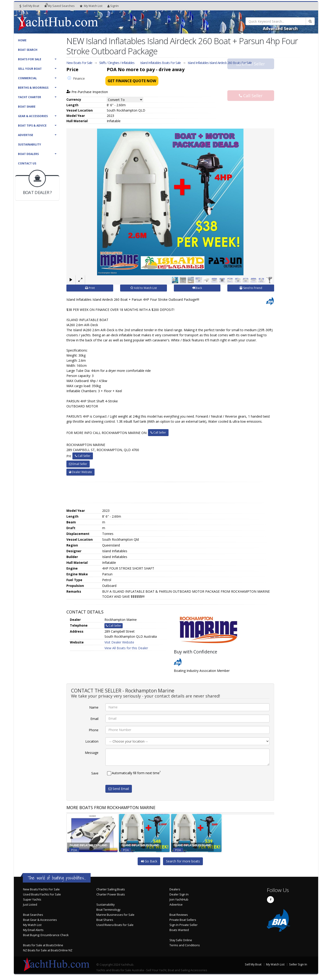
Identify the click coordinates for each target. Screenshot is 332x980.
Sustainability (30, 144)
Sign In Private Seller (184, 925)
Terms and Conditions (185, 945)
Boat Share (27, 107)
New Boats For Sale (79, 63)
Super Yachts (32, 900)
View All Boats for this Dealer (126, 648)
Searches (59, 6)
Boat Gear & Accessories (40, 920)
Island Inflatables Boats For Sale (160, 63)
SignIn (113, 6)
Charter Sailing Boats (111, 889)
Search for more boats (183, 861)
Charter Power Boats (111, 894)
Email (94, 719)
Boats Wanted (179, 930)
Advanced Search (280, 28)
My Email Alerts (33, 930)
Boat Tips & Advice (32, 126)
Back (197, 288)
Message (92, 753)
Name (94, 707)
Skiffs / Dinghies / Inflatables (117, 63)
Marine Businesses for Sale (115, 915)
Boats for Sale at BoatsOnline (43, 945)
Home (22, 40)
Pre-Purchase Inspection (87, 92)
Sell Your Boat (30, 69)
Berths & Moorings (33, 88)
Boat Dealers (28, 154)
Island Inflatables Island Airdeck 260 (220, 63)
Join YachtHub (179, 900)
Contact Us (27, 163)
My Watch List (32, 925)
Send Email (119, 789)
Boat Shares (105, 920)
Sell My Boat (29, 6)
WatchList (91, 6)
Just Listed (30, 905)
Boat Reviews (179, 915)
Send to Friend (251, 288)
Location (92, 741)
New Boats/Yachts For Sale (41, 889)
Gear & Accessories (33, 116)
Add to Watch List (144, 288)
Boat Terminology (108, 910)
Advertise (26, 135)
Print (90, 288)
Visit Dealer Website (119, 642)
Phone (94, 730)
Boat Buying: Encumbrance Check (46, 935)
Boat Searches (33, 915)
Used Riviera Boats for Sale (115, 925)
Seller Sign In (298, 964)
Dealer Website (80, 472)
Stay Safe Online (181, 940)
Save (95, 773)
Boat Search (28, 50)
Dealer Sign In (179, 894)
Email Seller (251, 72)
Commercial (27, 78)
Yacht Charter (30, 97)
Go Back (149, 861)
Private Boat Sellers (183, 920)
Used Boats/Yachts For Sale (42, 894)
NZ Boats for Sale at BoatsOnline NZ (48, 950)
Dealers (175, 889)
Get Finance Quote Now (132, 81)
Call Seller (251, 87)
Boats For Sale (30, 59)
